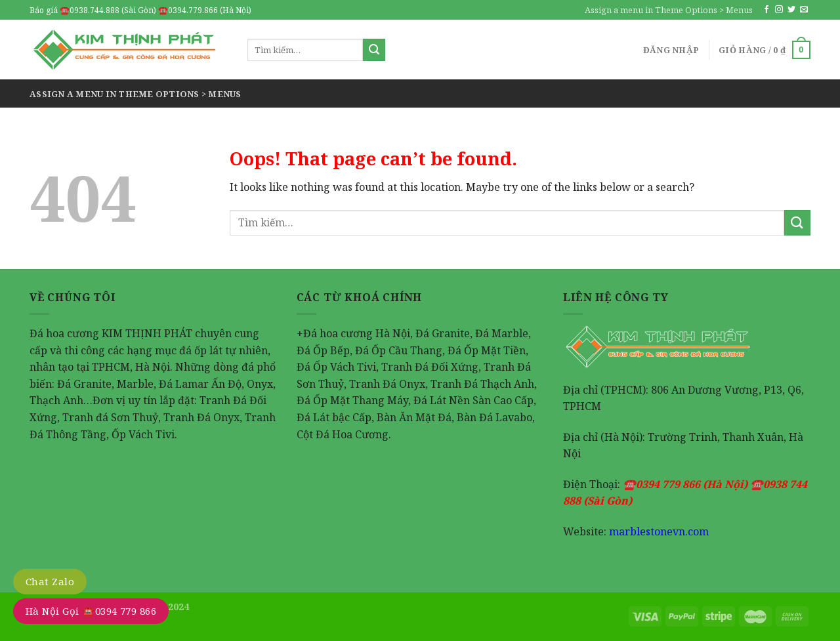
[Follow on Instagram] (779, 10)
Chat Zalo (50, 581)
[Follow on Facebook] (766, 10)
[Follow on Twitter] (791, 10)
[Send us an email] (804, 10)
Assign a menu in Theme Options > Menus (669, 10)
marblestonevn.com (659, 531)
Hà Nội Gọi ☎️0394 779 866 (91, 611)
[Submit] (374, 50)
